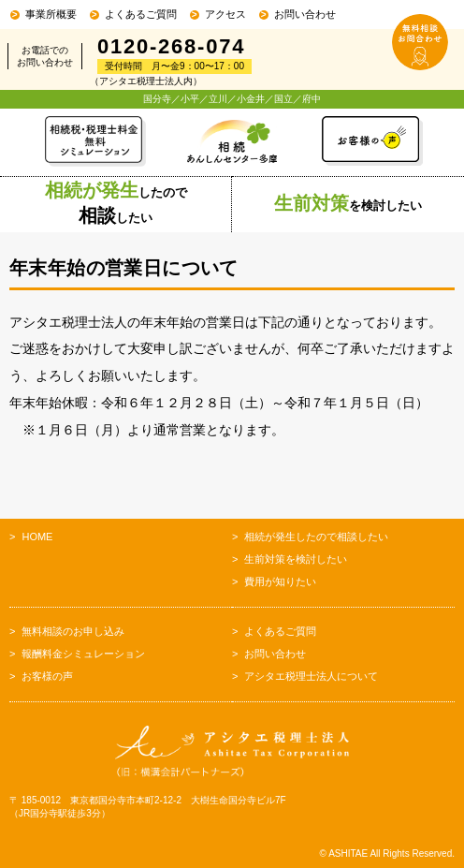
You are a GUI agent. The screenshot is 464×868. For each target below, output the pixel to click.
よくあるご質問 (141, 14)
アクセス (225, 14)
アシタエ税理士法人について (311, 676)
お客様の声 (47, 676)
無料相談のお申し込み (73, 631)
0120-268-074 (171, 46)
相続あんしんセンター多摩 (232, 142)
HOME (37, 537)
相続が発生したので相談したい (316, 537)
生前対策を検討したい (296, 559)
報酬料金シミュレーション (83, 654)
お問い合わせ (305, 14)
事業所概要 (51, 14)
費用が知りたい (280, 581)
